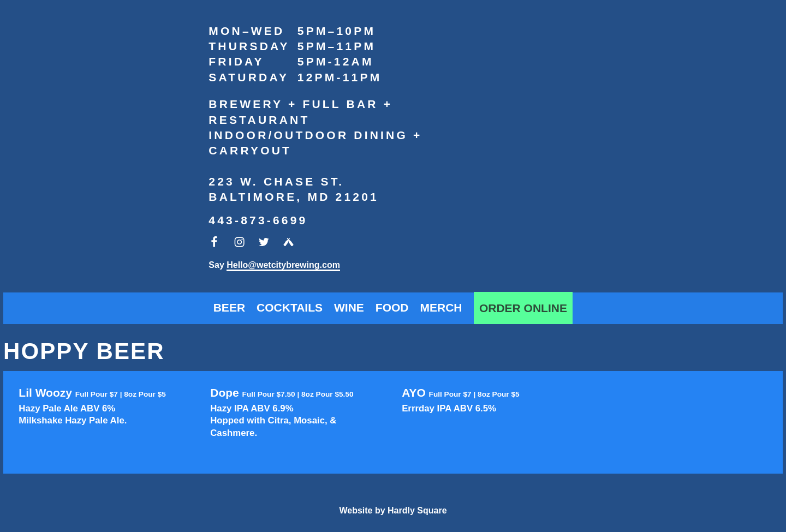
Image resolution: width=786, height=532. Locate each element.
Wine (349, 307)
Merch (441, 307)
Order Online (523, 308)
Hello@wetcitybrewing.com (283, 265)
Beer (229, 307)
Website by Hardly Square (393, 510)
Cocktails (290, 307)
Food (392, 307)
